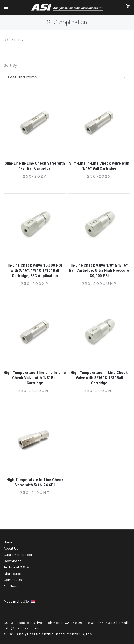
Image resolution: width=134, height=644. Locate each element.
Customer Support (19, 555)
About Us (11, 549)
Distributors (14, 574)
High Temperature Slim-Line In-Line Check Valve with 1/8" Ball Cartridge (35, 378)
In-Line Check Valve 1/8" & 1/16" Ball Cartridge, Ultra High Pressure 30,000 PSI (99, 270)
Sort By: (11, 65)
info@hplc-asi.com (21, 628)
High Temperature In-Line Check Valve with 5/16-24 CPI (35, 482)
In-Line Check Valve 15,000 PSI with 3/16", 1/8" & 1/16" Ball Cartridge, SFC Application (35, 270)
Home (8, 542)
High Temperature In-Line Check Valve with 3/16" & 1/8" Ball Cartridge (99, 378)
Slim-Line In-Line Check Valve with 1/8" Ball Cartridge (35, 166)
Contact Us (13, 580)
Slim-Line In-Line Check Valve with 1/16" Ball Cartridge (99, 166)
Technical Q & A (16, 567)
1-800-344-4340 (100, 623)
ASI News (11, 586)
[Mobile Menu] (6, 7)
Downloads (13, 561)
